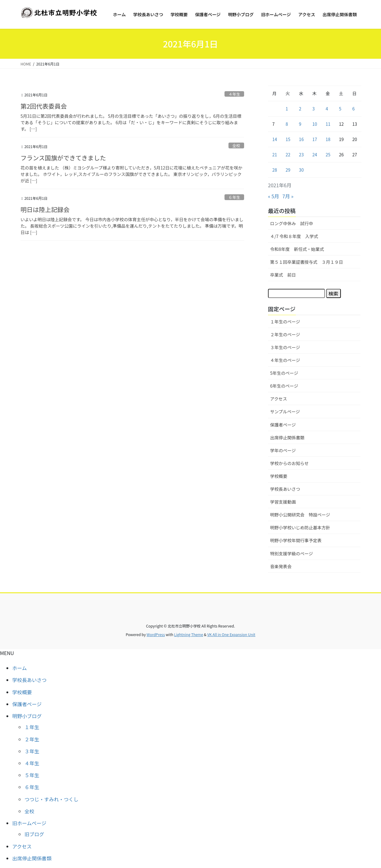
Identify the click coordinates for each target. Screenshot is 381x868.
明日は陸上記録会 (45, 209)
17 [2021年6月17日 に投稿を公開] (315, 139)
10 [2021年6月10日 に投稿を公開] (315, 124)
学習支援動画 (283, 502)
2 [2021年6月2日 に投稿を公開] (300, 109)
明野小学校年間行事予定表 (296, 540)
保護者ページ (283, 425)
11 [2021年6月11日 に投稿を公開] (328, 124)
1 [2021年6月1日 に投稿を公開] (287, 109)
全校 (236, 145)
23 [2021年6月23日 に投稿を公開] (301, 155)
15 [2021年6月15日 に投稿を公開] (288, 139)
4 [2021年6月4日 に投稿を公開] (327, 109)
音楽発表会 (281, 566)
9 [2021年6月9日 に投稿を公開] (300, 124)
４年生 (234, 94)
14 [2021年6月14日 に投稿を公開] (275, 139)
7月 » (288, 196)
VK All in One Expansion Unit (231, 634)
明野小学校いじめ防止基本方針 (300, 527)
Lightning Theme (189, 634)
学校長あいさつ (285, 489)
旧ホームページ (29, 823)
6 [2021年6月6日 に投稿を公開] (353, 109)
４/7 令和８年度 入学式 (294, 236)
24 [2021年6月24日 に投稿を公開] (315, 155)
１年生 (32, 727)
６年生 (234, 197)
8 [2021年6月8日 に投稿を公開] (287, 124)
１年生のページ (285, 322)
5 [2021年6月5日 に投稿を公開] (340, 109)
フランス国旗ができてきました (63, 158)
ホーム (20, 668)
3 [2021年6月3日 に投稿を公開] (314, 109)
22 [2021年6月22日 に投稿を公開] (288, 155)
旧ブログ (34, 834)
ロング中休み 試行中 (292, 223)
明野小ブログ (27, 716)
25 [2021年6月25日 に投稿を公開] (328, 155)
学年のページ (283, 450)
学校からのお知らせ (289, 463)
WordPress (156, 634)
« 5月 (273, 196)
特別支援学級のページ (292, 553)
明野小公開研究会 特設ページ (300, 515)
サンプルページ (285, 412)
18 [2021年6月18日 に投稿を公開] (328, 139)
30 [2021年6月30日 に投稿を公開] (301, 170)
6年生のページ (284, 386)
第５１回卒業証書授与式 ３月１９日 (307, 262)
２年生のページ (285, 334)
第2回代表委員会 (44, 106)
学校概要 (279, 476)
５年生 (32, 775)
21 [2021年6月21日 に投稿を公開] (275, 155)
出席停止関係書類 (287, 438)
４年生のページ (285, 360)
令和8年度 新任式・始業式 (297, 249)
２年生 (32, 739)
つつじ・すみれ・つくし (51, 799)
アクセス (279, 399)
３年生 (32, 751)
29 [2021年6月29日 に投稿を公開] (288, 170)
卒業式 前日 (283, 275)
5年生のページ (284, 373)
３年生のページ (285, 347)
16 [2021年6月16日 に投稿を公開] (301, 139)
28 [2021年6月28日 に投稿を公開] (275, 170)
